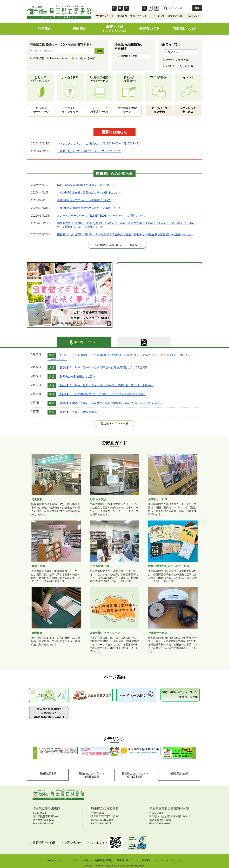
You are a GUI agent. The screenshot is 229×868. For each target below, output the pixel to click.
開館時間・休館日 (44, 843)
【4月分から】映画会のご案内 (77, 376)
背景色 (137, 8)
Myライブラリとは (177, 60)
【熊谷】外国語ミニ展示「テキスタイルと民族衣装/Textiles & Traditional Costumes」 (111, 403)
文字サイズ (104, 8)
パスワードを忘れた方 (180, 66)
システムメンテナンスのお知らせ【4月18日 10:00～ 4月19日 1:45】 (99, 143)
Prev (35, 753)
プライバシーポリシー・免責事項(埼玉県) (91, 860)
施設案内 (122, 16)
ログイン (173, 52)
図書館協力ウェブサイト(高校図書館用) (135, 775)
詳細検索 (38, 58)
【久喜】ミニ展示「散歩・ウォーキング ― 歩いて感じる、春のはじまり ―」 (106, 385)
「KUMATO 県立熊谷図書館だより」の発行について (89, 193)
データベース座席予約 (159, 110)
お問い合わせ (73, 843)
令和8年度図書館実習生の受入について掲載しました (89, 208)
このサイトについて (55, 860)
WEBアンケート (105, 16)
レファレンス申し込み (188, 110)
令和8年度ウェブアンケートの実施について (84, 200)
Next (194, 753)
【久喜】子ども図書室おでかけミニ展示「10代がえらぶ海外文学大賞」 (102, 394)
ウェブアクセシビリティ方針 (169, 860)
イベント (188, 77)
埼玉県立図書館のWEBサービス (100, 79)
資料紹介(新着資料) (129, 79)
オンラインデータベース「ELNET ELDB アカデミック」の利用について (101, 216)
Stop (109, 323)
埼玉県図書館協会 (179, 773)
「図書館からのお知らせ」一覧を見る (117, 245)
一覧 (114, 423)
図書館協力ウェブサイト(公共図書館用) (92, 775)
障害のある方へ (176, 16)
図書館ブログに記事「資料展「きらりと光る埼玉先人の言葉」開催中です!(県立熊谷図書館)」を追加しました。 (125, 234)
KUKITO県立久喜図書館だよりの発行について (85, 185)
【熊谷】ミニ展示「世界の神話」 (79, 412)
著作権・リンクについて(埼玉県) (133, 860)
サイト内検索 (166, 8)
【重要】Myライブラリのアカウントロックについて (89, 151)
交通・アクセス (138, 16)
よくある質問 (70, 77)
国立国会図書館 (48, 773)
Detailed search (60, 58)
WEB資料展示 (159, 77)
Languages (194, 16)
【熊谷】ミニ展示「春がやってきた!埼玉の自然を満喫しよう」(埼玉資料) (103, 368)
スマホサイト (106, 843)
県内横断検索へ (130, 56)
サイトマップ (157, 16)
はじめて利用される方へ (41, 79)
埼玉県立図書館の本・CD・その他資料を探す (61, 45)
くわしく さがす (85, 58)
